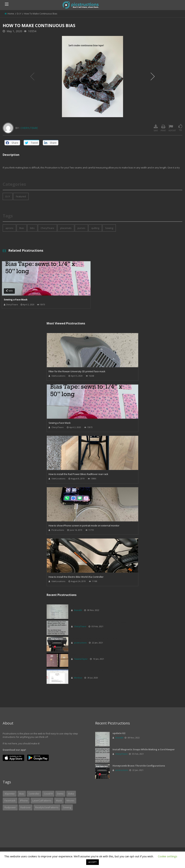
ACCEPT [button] (92, 862)
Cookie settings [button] (168, 856)
